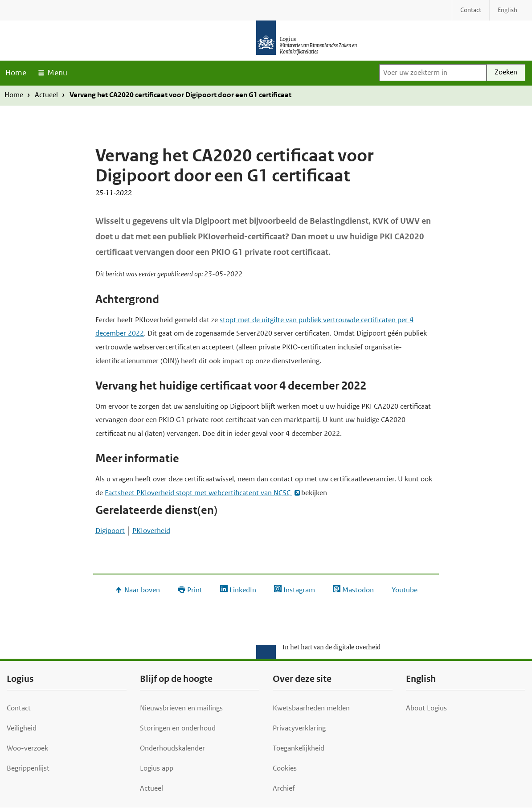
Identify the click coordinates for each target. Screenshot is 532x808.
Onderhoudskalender (172, 748)
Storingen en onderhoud (178, 728)
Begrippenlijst (28, 768)
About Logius (426, 708)
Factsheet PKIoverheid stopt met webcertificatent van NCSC (198, 493)
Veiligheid (22, 728)
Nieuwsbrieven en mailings (181, 708)
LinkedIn (243, 590)
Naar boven (142, 590)
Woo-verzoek (27, 748)
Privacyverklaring (299, 728)
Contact (19, 708)
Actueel (46, 95)
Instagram (299, 590)
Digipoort (110, 531)
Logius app (157, 768)
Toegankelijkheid (299, 748)
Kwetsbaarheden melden (311, 708)
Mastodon (358, 590)
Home (16, 73)
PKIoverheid (151, 531)
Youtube (405, 590)
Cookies (285, 768)
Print (195, 590)
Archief (284, 788)
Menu (57, 73)
